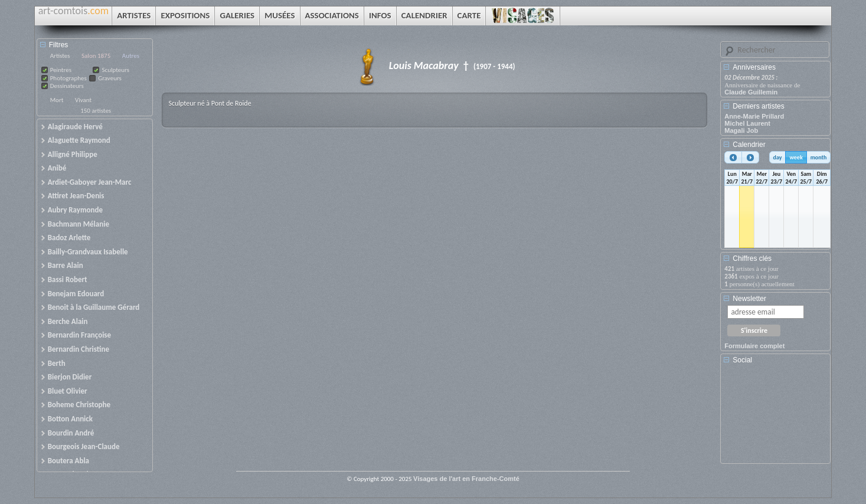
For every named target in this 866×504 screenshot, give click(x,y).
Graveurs (110, 78)
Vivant (83, 100)
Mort (57, 100)
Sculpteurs (115, 70)
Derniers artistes (758, 106)
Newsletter (749, 299)
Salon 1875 (96, 56)
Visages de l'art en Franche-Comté (466, 479)
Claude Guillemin (751, 92)
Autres (131, 56)
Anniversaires (754, 67)
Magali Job (741, 130)
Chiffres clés (752, 258)
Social (742, 360)
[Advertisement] (777, 418)
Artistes (60, 56)
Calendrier (749, 145)
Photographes (68, 78)
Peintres (61, 70)
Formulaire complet (754, 346)
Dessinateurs (67, 86)
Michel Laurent (747, 123)
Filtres (59, 45)
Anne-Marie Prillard (754, 116)
